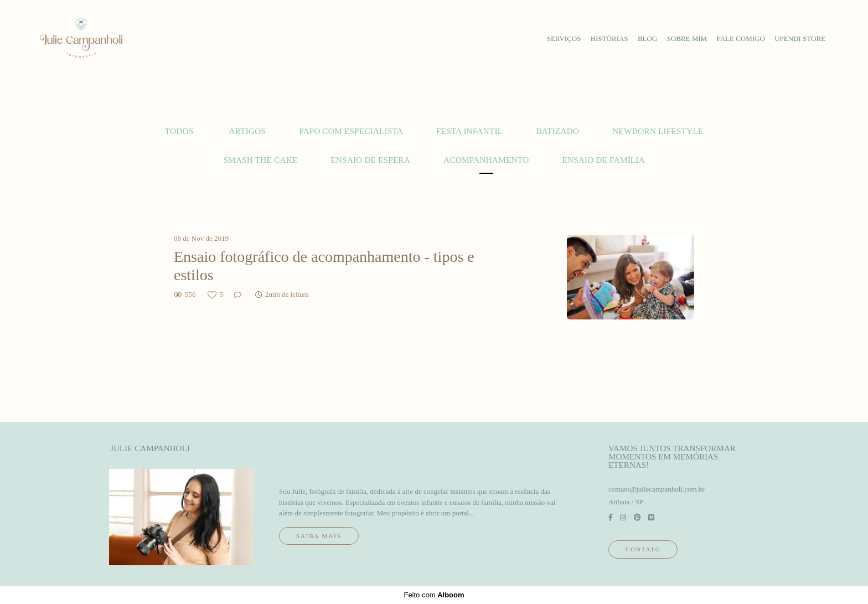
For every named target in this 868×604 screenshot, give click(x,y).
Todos (179, 131)
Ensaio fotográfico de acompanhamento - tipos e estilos (324, 266)
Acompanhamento (486, 160)
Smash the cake (260, 160)
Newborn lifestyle (658, 131)
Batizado (557, 131)
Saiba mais (319, 536)
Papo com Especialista (351, 131)
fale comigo (741, 38)
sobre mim (687, 38)
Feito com (434, 595)
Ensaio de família (603, 160)
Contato (643, 549)
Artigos (247, 131)
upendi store (800, 38)
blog (647, 38)
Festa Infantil (469, 131)
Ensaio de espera (370, 160)
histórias (609, 38)
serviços (564, 38)
